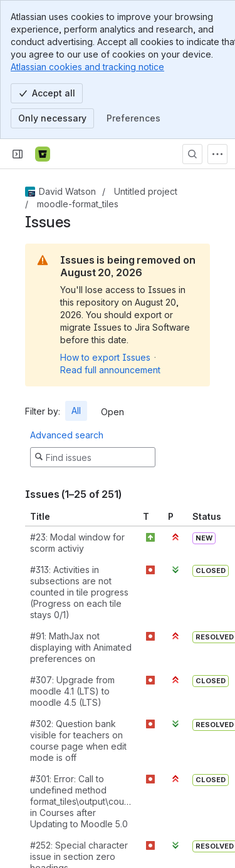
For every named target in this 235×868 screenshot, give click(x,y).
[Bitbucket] (43, 154)
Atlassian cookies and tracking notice (87, 67)
